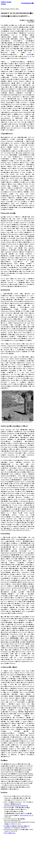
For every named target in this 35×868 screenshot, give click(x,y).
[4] (33, 718)
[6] (17, 743)
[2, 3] (29, 56)
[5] (25, 723)
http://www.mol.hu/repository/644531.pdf (16, 806)
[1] (11, 27)
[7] (9, 756)
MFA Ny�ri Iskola (10, 833)
